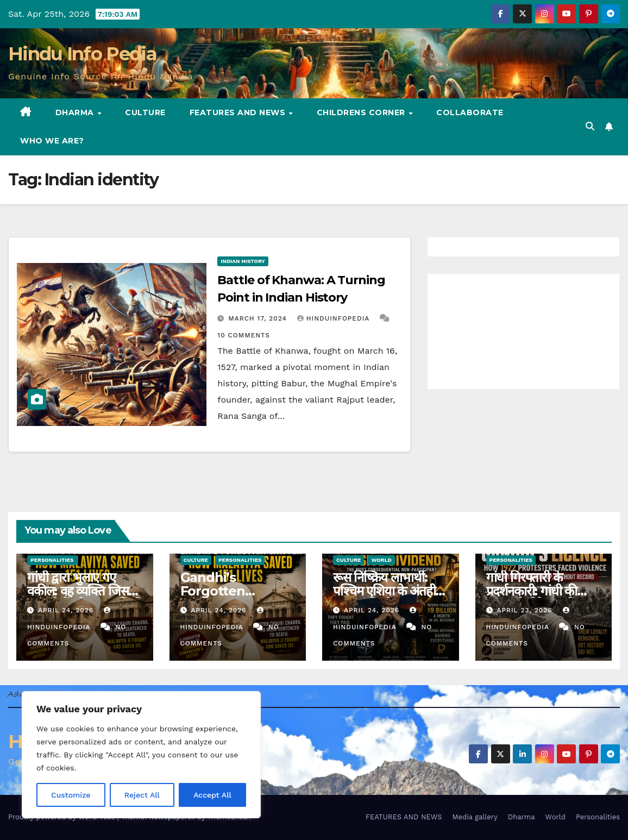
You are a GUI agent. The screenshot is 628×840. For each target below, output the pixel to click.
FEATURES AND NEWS (239, 112)
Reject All (142, 795)
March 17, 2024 (259, 318)
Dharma (76, 112)
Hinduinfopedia (335, 318)
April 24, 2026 (67, 610)
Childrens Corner (362, 112)
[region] (141, 755)
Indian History (243, 261)
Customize (71, 795)
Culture (145, 112)
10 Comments (244, 335)
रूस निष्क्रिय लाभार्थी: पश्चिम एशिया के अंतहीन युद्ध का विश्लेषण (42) (387, 591)
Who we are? (52, 141)
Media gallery (475, 817)
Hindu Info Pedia (82, 54)
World (381, 560)
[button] (590, 126)
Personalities (52, 560)
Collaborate (470, 112)
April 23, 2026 (526, 610)
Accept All (212, 795)
